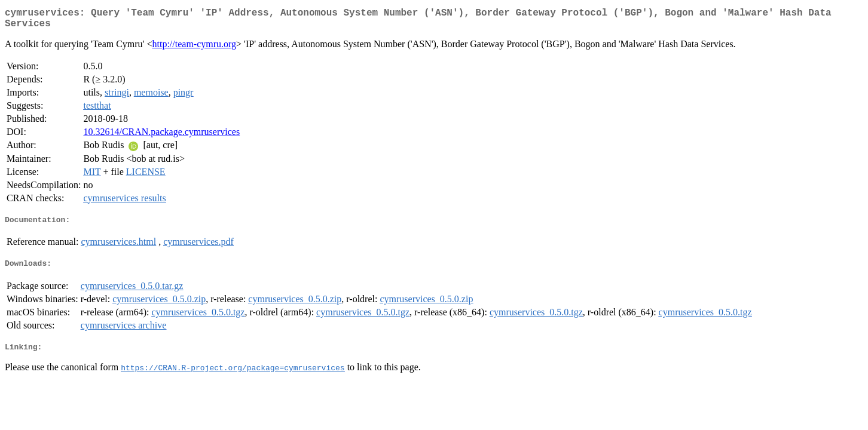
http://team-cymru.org (195, 49)
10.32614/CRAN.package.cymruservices (161, 136)
